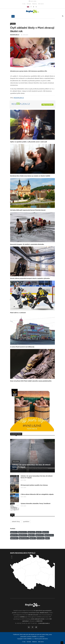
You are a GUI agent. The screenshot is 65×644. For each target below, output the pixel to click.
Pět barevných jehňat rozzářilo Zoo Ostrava (34, 485)
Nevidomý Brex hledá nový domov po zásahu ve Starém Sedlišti (30, 176)
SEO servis (41, 4)
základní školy (16, 521)
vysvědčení (26, 521)
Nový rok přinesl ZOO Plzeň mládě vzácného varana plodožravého (31, 381)
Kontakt (29, 4)
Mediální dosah (44, 613)
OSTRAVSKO (13, 485)
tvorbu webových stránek (38, 619)
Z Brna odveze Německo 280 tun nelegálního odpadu (37, 494)
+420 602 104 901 (21, 623)
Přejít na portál (47, 105)
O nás (24, 4)
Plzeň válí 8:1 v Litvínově (18, 313)
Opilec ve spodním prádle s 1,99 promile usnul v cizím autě (29, 142)
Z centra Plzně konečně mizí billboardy (22, 347)
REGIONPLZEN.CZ (15, 35)
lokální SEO (40, 621)
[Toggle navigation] (13, 16)
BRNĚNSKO (13, 494)
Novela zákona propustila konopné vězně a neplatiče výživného (30, 278)
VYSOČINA (12, 503)
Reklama (35, 4)
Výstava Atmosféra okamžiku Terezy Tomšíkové (36, 503)
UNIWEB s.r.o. (24, 617)
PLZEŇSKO (13, 24)
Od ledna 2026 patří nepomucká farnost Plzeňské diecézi (28, 210)
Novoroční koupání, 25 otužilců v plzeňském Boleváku (27, 244)
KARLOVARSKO (16, 461)
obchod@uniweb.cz (45, 623)
